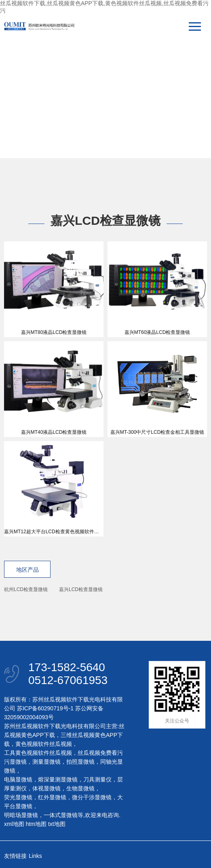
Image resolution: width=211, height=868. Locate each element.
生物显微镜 (80, 788)
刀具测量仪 (97, 779)
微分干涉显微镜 (92, 797)
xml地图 (14, 824)
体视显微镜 (46, 788)
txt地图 (57, 824)
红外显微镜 (52, 797)
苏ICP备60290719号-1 (45, 708)
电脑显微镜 (18, 779)
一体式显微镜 (61, 815)
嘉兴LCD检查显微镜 (81, 589)
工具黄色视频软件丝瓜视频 (38, 753)
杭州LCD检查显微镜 (26, 589)
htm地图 (36, 824)
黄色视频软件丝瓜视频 (44, 744)
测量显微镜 (46, 762)
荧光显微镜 (18, 797)
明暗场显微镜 (21, 815)
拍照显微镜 (80, 762)
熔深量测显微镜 (58, 779)
